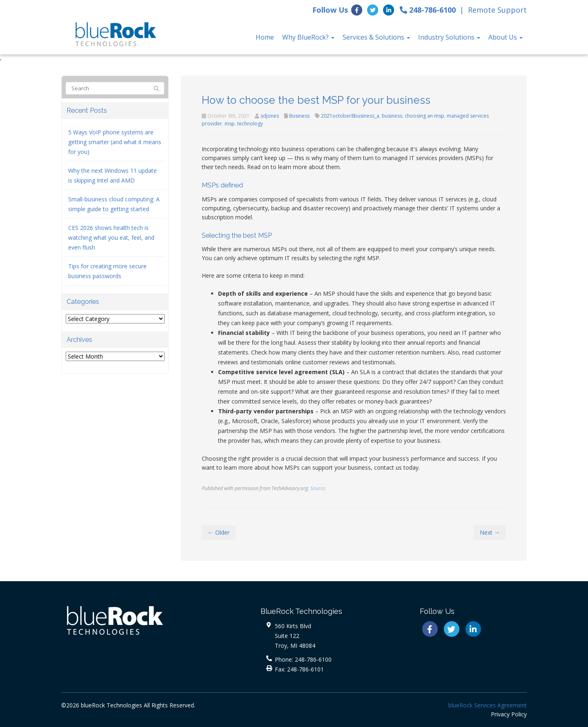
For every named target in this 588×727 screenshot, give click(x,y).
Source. (318, 488)
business (392, 116)
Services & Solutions (376, 37)
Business (299, 116)
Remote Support (497, 10)
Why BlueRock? (308, 37)
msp (230, 124)
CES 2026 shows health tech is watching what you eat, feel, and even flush (111, 238)
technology (250, 124)
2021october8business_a (350, 116)
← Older (219, 532)
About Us (506, 37)
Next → (490, 532)
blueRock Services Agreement (488, 705)
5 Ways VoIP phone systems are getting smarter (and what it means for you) (115, 142)
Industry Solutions (449, 37)
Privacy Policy (509, 714)
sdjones (270, 116)
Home (265, 37)
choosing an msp (424, 116)
